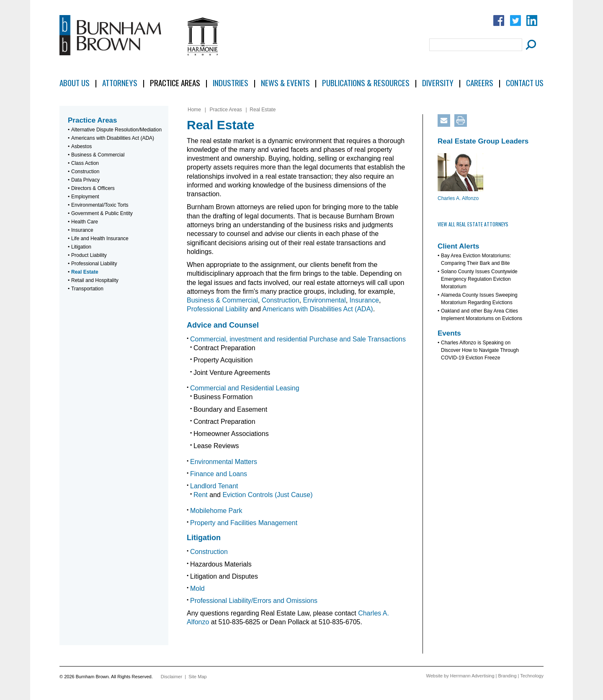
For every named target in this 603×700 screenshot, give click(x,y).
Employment (85, 197)
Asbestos (81, 146)
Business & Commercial (98, 155)
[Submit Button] (530, 45)
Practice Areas (175, 83)
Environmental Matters (224, 462)
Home (194, 110)
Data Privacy (85, 180)
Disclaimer (171, 677)
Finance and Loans (219, 474)
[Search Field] (476, 45)
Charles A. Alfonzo (458, 198)
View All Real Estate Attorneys (473, 224)
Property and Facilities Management (244, 523)
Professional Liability (94, 264)
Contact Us (525, 83)
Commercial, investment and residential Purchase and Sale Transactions (298, 339)
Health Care (85, 222)
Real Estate (85, 272)
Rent (201, 495)
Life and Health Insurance (100, 238)
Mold (197, 588)
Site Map (197, 677)
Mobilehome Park (216, 511)
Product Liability (89, 255)
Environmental (324, 300)
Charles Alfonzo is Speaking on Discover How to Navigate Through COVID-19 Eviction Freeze (480, 350)
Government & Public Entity (102, 213)
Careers (480, 83)
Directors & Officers (93, 188)
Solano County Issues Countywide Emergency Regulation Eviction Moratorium (479, 279)
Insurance (82, 230)
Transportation (87, 289)
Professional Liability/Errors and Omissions (254, 601)
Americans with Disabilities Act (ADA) (113, 138)
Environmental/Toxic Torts (100, 205)
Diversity (438, 83)
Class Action (85, 163)
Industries (231, 83)
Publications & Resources (366, 83)
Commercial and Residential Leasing (245, 388)
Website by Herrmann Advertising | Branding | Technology (485, 676)
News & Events (285, 83)
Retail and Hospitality (95, 280)
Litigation (81, 247)
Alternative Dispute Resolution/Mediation (116, 130)
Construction (85, 172)
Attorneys (120, 83)
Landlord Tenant (214, 486)
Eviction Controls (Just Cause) (267, 495)
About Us (75, 83)
